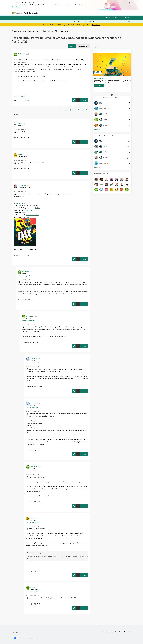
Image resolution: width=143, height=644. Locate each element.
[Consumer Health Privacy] (35, 638)
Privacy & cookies (108, 632)
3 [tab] (112, 89)
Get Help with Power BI (47, 31)
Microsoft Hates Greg (32, 215)
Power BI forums (19, 31)
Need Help (22, 96)
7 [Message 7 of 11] (31, 502)
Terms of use (118, 632)
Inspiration (50, 13)
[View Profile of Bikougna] (21, 154)
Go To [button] (127, 17)
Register (108, 17)
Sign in (115, 17)
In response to (24, 276)
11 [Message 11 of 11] (19, 138)
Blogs (74, 13)
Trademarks (127, 632)
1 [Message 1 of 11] (19, 100)
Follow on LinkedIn (19, 203)
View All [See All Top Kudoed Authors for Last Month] (97, 167)
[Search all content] (109, 21)
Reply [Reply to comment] (84, 142)
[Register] (99, 85)
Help (121, 17)
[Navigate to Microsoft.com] (17, 13)
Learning (81, 13)
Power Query (65, 31)
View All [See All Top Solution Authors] (97, 129)
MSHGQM (26, 213)
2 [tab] (111, 89)
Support (88, 13)
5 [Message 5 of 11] (31, 387)
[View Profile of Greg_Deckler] (22, 185)
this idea (37, 208)
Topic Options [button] (83, 46)
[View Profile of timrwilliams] (34, 518)
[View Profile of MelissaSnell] (22, 54)
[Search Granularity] (80, 21)
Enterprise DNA (31, 210)
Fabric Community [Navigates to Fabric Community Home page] (31, 13)
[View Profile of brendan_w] (34, 358)
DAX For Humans (27, 217)
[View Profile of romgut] (20, 123)
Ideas (57, 13)
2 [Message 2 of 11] (19, 255)
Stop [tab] (114, 90)
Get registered (16, 7)
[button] (72, 46)
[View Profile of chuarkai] (33, 587)
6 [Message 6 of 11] (31, 450)
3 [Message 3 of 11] (23, 300)
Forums (42, 13)
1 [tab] (110, 89)
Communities (66, 13)
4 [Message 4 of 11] (27, 342)
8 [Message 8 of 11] (31, 571)
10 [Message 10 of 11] (19, 169)
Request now (96, 25)
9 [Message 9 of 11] (31, 604)
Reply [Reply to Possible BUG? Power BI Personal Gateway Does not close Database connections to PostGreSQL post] (84, 100)
